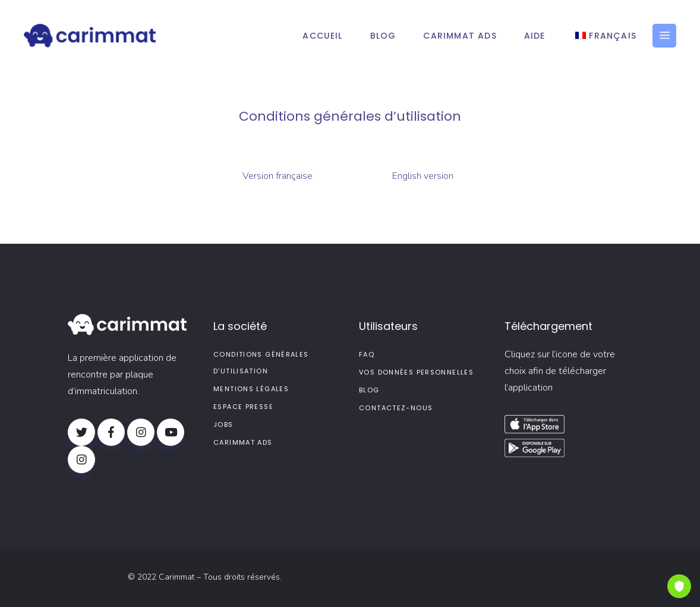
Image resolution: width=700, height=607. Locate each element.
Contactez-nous (396, 408)
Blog (369, 390)
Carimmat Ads (243, 442)
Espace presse (243, 407)
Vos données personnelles (416, 372)
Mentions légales (251, 389)
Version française (278, 176)
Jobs (223, 424)
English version (423, 176)
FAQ (367, 354)
